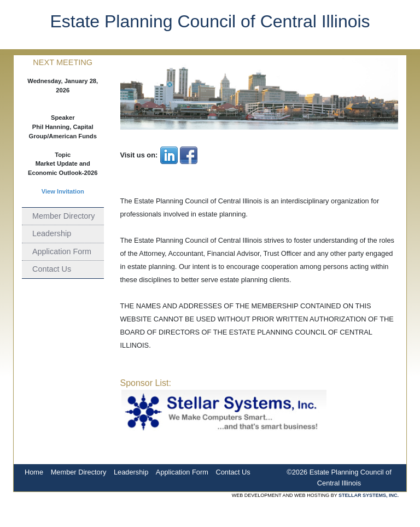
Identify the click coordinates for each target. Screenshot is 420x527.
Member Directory (63, 216)
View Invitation (63, 191)
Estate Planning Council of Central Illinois (210, 21)
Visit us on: (139, 155)
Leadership (52, 233)
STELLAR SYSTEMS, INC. (369, 495)
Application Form (62, 251)
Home (34, 472)
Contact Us (52, 269)
